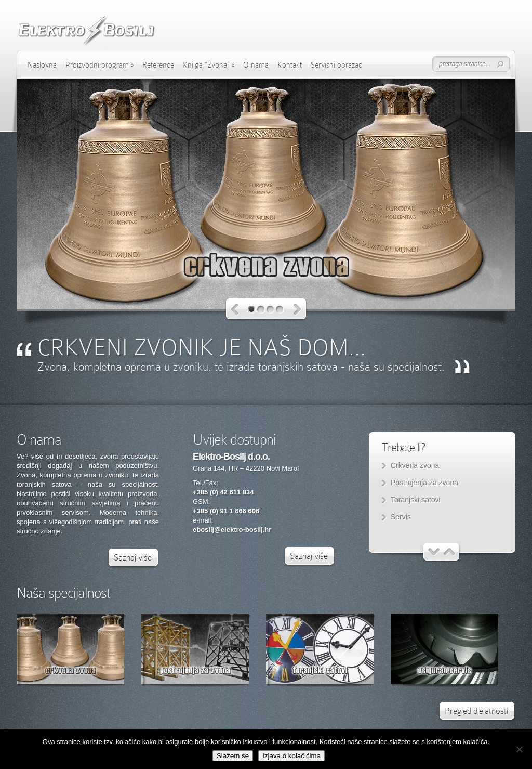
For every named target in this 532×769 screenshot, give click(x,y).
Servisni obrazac (336, 65)
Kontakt (290, 65)
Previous (235, 310)
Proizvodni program (99, 65)
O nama (256, 65)
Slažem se (233, 756)
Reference (158, 65)
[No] (519, 749)
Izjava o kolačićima (291, 756)
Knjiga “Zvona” (209, 65)
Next (297, 310)
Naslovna (42, 65)
